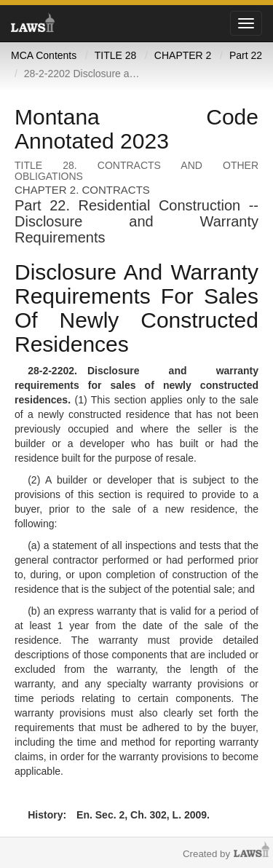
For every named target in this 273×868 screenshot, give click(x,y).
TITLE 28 (116, 55)
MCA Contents (44, 55)
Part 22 (246, 55)
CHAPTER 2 (183, 55)
